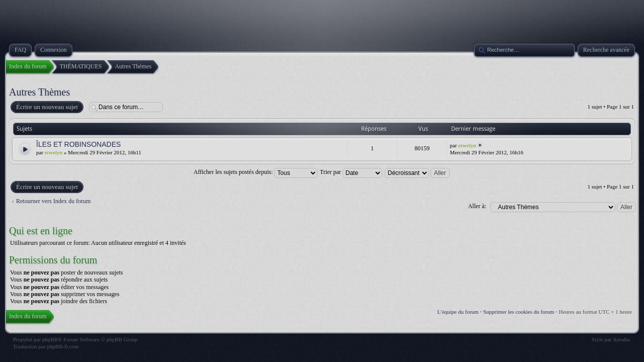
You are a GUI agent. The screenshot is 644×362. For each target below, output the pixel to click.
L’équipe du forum (458, 312)
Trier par (351, 172)
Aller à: (477, 206)
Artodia (621, 339)
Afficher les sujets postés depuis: (255, 172)
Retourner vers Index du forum (53, 201)
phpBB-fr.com (63, 346)
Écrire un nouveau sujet (46, 107)
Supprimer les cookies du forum (519, 312)
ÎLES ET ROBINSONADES (79, 144)
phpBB (50, 339)
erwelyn (53, 152)
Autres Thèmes (39, 92)
